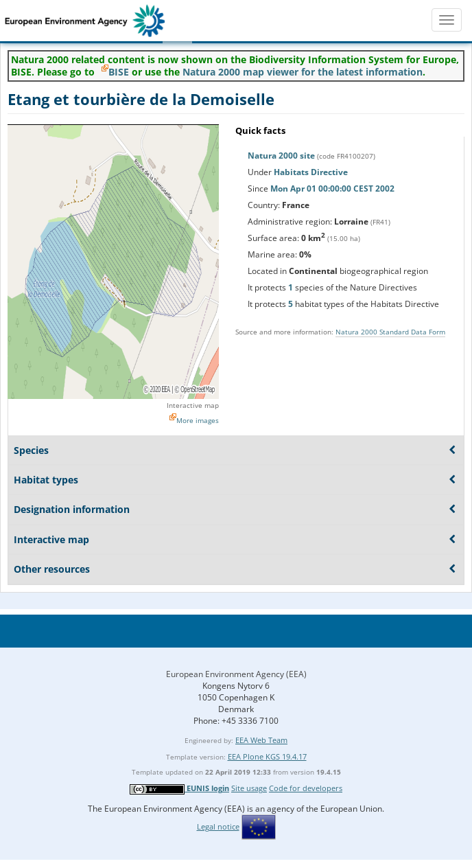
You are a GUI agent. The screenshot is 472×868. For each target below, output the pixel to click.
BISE (119, 72)
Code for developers (306, 788)
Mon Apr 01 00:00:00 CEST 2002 (332, 189)
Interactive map (193, 405)
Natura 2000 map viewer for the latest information (303, 72)
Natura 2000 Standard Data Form (390, 332)
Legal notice (218, 826)
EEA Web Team (261, 740)
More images (198, 420)
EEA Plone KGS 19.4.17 (267, 756)
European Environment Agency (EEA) (236, 674)
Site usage (249, 788)
